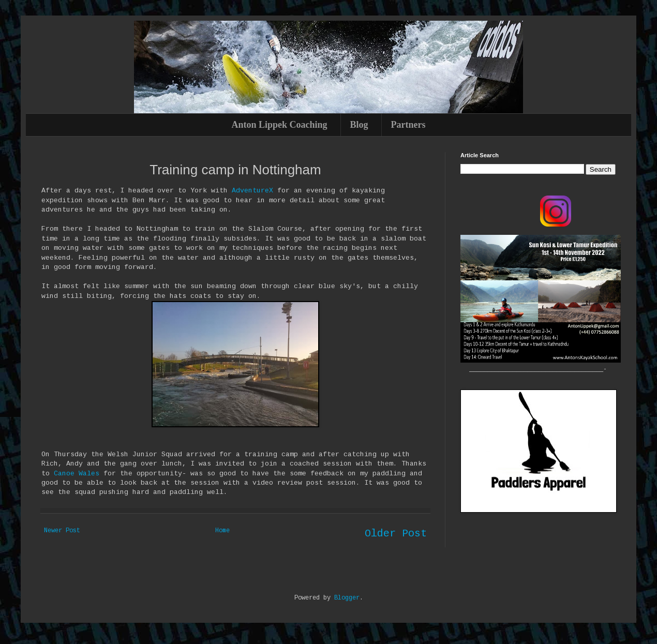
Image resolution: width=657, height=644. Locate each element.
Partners (408, 125)
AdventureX (252, 191)
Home (222, 531)
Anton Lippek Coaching (279, 125)
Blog (359, 125)
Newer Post (62, 531)
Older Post (396, 534)
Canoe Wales (77, 474)
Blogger (347, 598)
